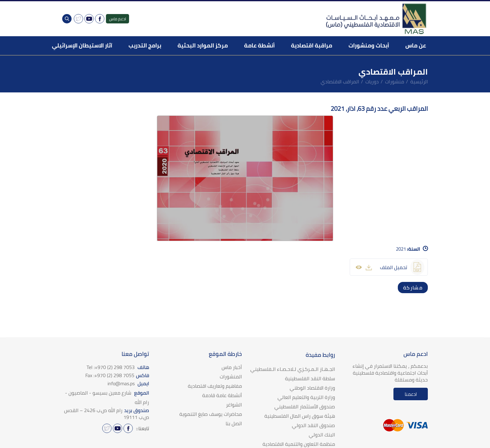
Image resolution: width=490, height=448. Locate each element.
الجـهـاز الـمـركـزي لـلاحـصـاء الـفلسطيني (293, 369)
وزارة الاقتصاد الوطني (312, 388)
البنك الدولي (322, 435)
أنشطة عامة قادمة (222, 395)
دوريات (372, 81)
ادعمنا (411, 394)
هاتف (118, 367)
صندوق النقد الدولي (313, 425)
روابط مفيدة (320, 355)
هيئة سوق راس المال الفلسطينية (300, 416)
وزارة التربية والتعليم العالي (306, 397)
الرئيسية (419, 81)
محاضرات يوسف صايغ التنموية (211, 414)
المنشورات (231, 377)
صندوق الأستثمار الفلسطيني (305, 406)
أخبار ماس (232, 367)
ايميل (128, 383)
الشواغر (234, 405)
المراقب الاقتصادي (340, 81)
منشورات (395, 81)
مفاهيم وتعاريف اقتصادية (215, 386)
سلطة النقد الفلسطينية (310, 378)
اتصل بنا (234, 423)
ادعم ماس (117, 19)
